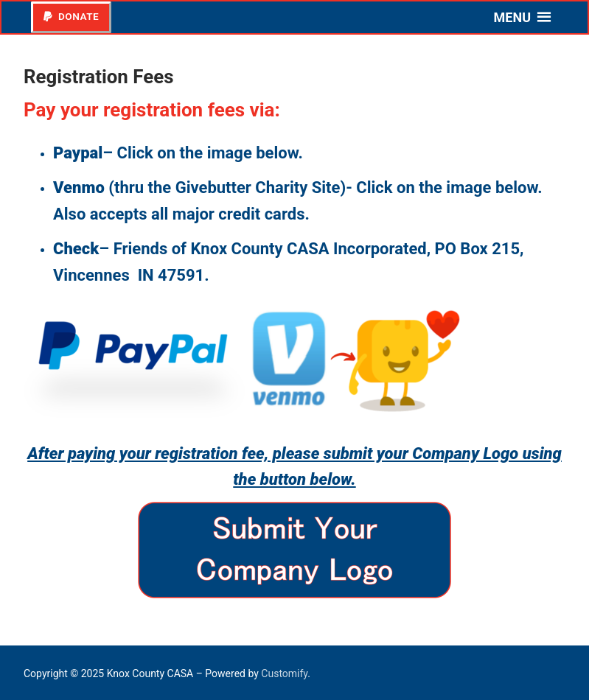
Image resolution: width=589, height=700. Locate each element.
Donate (72, 16)
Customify (284, 673)
